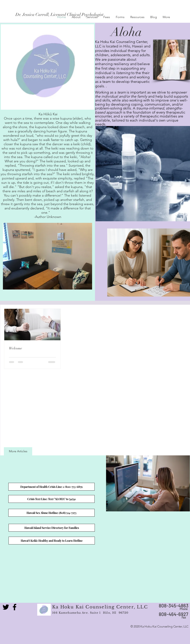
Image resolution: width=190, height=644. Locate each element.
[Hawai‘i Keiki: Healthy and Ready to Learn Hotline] (52, 541)
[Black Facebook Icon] (15, 607)
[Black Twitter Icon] (6, 607)
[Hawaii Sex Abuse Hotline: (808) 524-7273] (51, 513)
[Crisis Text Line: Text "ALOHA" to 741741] (51, 499)
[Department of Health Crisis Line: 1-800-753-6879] (51, 487)
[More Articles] (18, 451)
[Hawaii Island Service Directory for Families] (52, 528)
